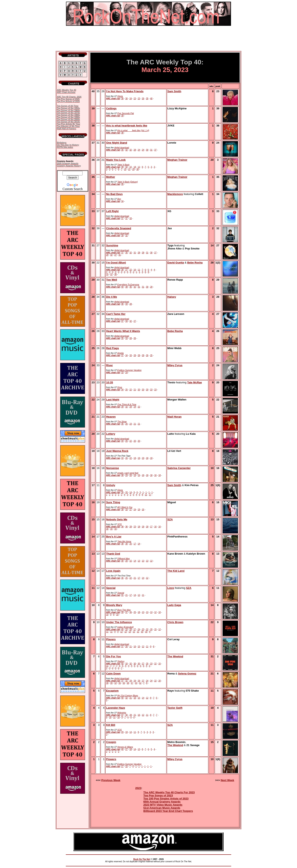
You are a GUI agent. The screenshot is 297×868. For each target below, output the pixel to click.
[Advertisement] (148, 38)
